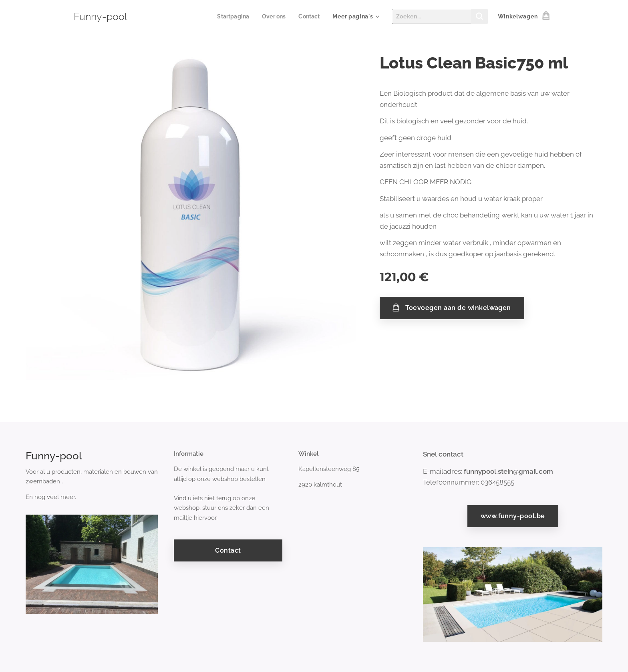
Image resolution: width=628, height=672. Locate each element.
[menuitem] (231, 16)
